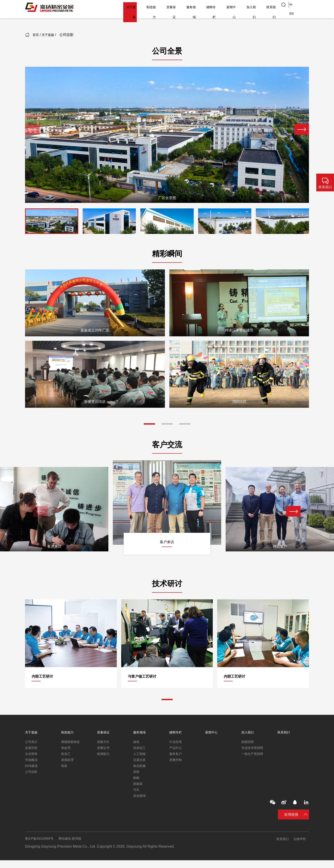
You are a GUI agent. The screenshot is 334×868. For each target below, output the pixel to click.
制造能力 (131, 7)
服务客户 (176, 755)
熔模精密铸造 (72, 742)
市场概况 (32, 762)
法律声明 (302, 847)
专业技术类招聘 (254, 749)
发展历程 (32, 749)
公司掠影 (32, 775)
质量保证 (154, 7)
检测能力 (104, 755)
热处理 (66, 749)
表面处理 (68, 762)
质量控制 (176, 762)
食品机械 (140, 769)
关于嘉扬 (108, 7)
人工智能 (140, 755)
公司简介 (32, 742)
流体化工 (140, 749)
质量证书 (104, 749)
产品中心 (176, 749)
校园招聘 (248, 742)
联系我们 (269, 7)
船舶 (137, 782)
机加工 (66, 755)
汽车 (137, 795)
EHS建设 (32, 769)
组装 (65, 769)
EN (304, 7)
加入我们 (246, 7)
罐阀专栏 (200, 7)
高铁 (137, 775)
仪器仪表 (140, 762)
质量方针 (104, 742)
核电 (137, 742)
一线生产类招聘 (254, 755)
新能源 (139, 789)
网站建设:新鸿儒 (75, 847)
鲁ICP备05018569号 (41, 847)
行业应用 (176, 742)
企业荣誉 (32, 755)
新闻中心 (223, 7)
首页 (40, 35)
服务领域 (177, 7)
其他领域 (140, 802)
